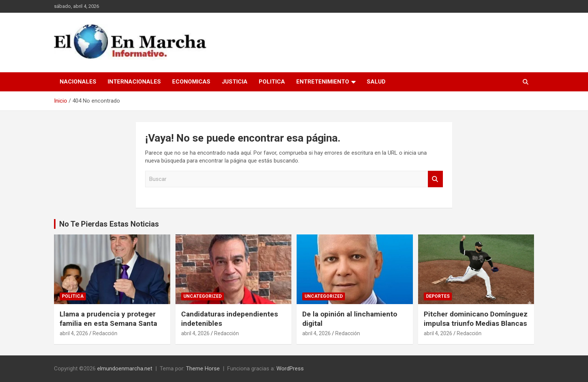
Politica (272, 82)
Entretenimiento (323, 82)
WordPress (290, 369)
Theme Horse (203, 369)
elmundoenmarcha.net (125, 369)
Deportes (438, 296)
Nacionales (78, 82)
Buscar (435, 179)
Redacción (105, 333)
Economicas (191, 82)
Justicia (235, 82)
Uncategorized (202, 296)
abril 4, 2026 (74, 333)
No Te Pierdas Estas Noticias (109, 224)
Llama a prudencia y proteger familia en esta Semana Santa (108, 319)
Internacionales (134, 82)
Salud (376, 82)
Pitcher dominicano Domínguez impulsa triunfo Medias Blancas (476, 319)
